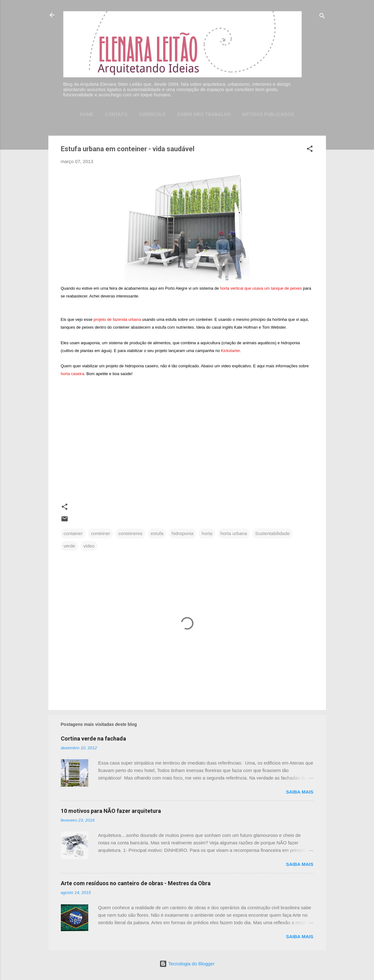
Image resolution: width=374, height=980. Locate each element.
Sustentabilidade (272, 533)
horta (207, 533)
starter (230, 351)
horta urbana (234, 533)
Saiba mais (300, 792)
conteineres (130, 533)
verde (70, 546)
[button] (310, 150)
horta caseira (73, 374)
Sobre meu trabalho (204, 114)
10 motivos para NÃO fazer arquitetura (111, 811)
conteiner (100, 533)
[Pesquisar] (322, 17)
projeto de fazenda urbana (117, 319)
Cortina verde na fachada (93, 739)
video (89, 546)
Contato (116, 114)
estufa (157, 533)
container (73, 533)
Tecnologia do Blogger (187, 964)
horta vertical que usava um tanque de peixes (260, 288)
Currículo (152, 114)
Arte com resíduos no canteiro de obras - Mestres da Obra (136, 883)
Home (87, 114)
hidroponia (182, 533)
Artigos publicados (268, 114)
